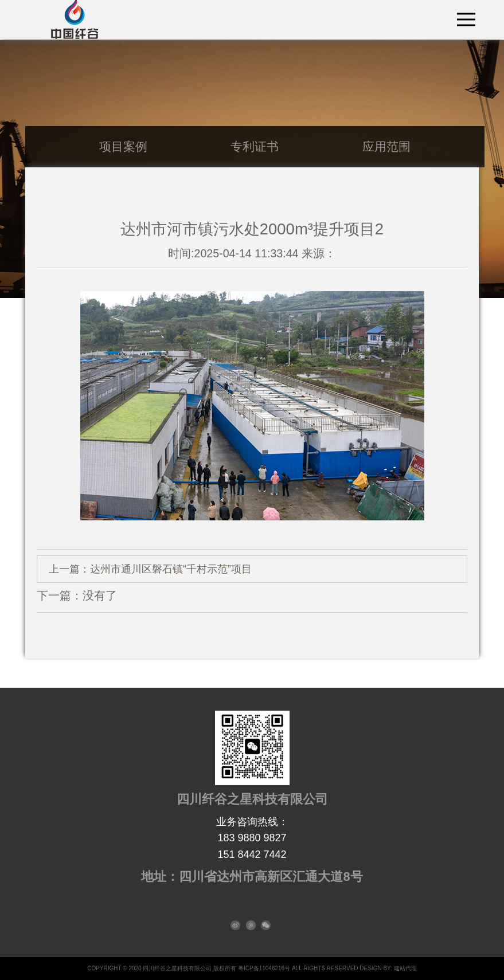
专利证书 (255, 146)
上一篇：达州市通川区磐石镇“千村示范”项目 (150, 569)
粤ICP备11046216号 (264, 968)
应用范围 (386, 146)
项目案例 (123, 146)
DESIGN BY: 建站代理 (388, 968)
